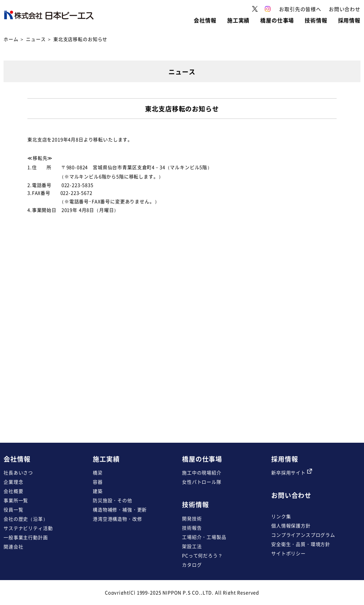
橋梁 (98, 472)
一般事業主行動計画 (26, 537)
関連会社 (13, 546)
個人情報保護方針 (291, 525)
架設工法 (192, 546)
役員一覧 (13, 509)
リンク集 (281, 516)
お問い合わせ (291, 495)
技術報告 (192, 528)
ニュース (36, 39)
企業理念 (13, 482)
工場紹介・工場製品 (204, 537)
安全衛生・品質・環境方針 (301, 544)
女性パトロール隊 (202, 482)
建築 (98, 491)
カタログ (192, 565)
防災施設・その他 (113, 500)
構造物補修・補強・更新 (120, 509)
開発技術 (192, 518)
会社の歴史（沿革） (26, 519)
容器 (98, 482)
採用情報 (285, 459)
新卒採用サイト (292, 472)
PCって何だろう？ (202, 555)
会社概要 (13, 491)
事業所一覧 (16, 500)
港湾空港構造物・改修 (117, 519)
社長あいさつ (18, 472)
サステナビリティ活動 (28, 528)
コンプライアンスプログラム (303, 535)
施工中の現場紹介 (202, 472)
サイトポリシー (288, 553)
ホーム (11, 39)
